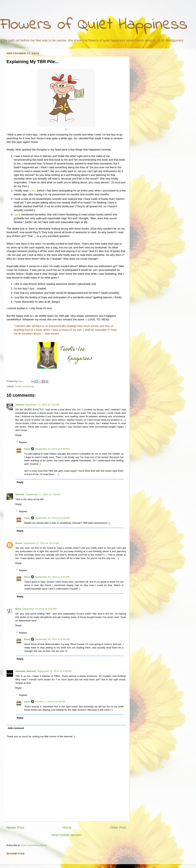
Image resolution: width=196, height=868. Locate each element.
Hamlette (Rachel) (26, 671)
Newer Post (15, 827)
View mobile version (66, 835)
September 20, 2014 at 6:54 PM (52, 639)
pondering (28, 386)
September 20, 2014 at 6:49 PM (52, 449)
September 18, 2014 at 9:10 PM (39, 609)
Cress (33, 191)
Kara (27, 449)
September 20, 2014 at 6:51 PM (52, 577)
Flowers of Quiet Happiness (94, 25)
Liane (17, 215)
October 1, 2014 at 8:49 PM (50, 702)
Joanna (20, 405)
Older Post (118, 827)
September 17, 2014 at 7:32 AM (42, 405)
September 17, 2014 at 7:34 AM (43, 494)
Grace (19, 543)
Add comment (16, 728)
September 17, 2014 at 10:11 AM (41, 543)
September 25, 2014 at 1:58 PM (54, 671)
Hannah (20, 494)
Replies (23, 442)
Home (67, 827)
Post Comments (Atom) (34, 845)
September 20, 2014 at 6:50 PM (52, 518)
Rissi (18, 609)
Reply (18, 435)
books (18, 386)
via (66, 129)
